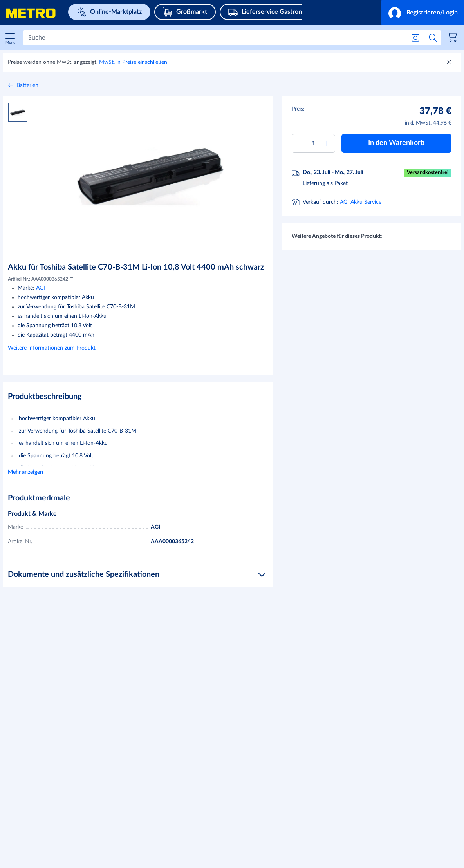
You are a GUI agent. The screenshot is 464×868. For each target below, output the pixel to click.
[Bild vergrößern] (150, 176)
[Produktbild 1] (18, 112)
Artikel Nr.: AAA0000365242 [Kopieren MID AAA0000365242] (42, 279)
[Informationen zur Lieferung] (352, 203)
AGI (41, 288)
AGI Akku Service (361, 222)
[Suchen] (214, 38)
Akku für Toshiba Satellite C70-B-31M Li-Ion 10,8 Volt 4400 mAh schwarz (136, 267)
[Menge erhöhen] (327, 143)
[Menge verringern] (300, 143)
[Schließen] (450, 63)
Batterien (27, 85)
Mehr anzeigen (25, 472)
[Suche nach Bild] (415, 38)
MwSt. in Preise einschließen (133, 62)
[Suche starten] (433, 38)
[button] (423, 13)
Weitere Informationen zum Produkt (52, 348)
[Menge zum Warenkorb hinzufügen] (313, 143)
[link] (453, 38)
